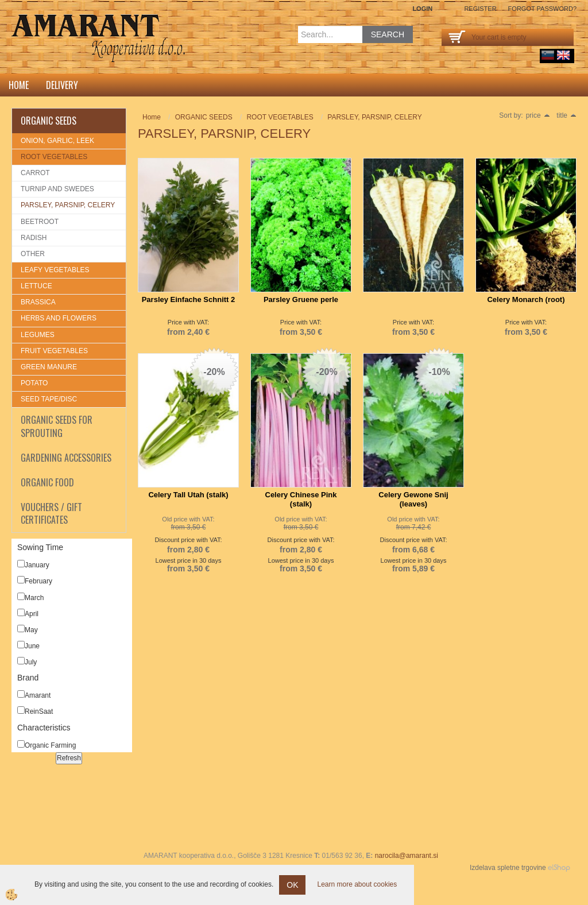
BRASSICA (38, 302)
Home (19, 85)
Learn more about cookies (357, 884)
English (563, 55)
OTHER (33, 254)
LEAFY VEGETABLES (55, 270)
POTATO (34, 383)
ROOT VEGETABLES (54, 157)
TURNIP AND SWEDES (57, 189)
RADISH (34, 238)
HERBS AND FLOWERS (59, 318)
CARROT (35, 173)
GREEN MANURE (49, 367)
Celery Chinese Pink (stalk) (301, 499)
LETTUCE (36, 286)
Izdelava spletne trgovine (508, 868)
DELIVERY (62, 85)
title (566, 115)
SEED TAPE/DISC (49, 399)
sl (548, 55)
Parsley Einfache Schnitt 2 (189, 299)
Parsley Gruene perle (301, 299)
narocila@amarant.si (407, 856)
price (538, 115)
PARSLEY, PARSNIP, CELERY (68, 205)
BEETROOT (40, 222)
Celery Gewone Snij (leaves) (413, 499)
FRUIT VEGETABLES (54, 351)
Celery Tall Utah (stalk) (188, 495)
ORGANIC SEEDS (204, 117)
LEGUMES (38, 335)
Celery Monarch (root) (526, 299)
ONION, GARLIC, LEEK (57, 141)
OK (292, 885)
